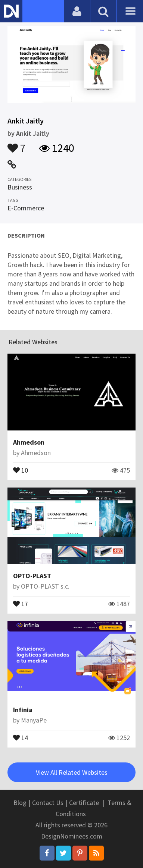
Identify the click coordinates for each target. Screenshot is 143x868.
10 (21, 470)
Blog (20, 803)
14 (21, 737)
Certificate (84, 803)
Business (20, 187)
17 (21, 603)
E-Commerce (26, 208)
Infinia (23, 710)
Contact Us (48, 803)
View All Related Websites (72, 772)
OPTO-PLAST (32, 576)
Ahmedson (29, 442)
